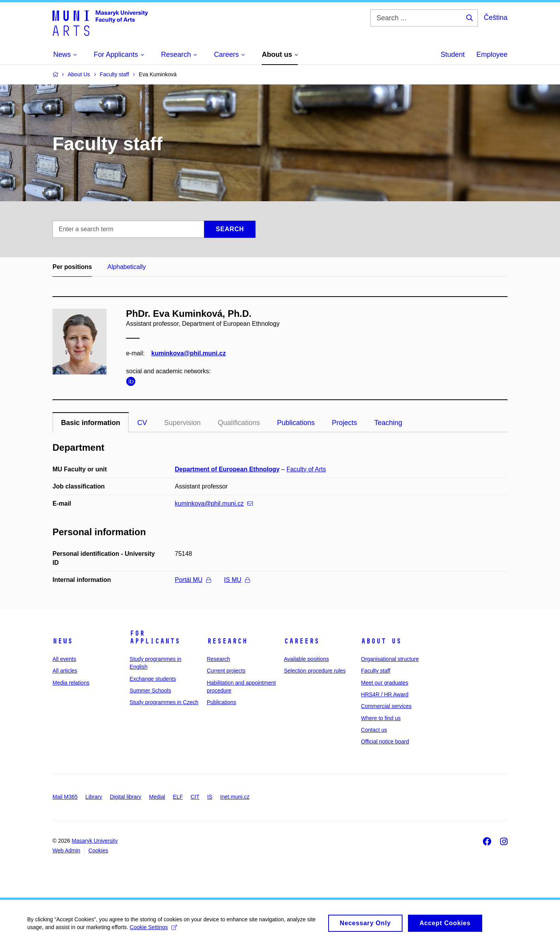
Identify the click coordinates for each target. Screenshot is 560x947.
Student (453, 54)
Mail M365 (65, 797)
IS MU (237, 580)
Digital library (125, 797)
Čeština (496, 18)
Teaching (388, 423)
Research (227, 641)
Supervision (182, 423)
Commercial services (386, 706)
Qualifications (239, 423)
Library (94, 797)
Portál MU (193, 580)
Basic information (91, 423)
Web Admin (66, 850)
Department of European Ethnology (227, 469)
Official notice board (385, 741)
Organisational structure (390, 659)
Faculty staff (375, 671)
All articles (65, 671)
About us (381, 641)
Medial (157, 797)
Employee (492, 54)
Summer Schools (150, 690)
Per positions (72, 267)
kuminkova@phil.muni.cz (189, 353)
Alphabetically (127, 267)
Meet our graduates (384, 683)
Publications (296, 423)
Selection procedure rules (315, 671)
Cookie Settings (153, 932)
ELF (178, 797)
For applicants (155, 637)
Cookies (98, 850)
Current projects (226, 671)
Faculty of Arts (306, 469)
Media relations (71, 683)
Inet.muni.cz (235, 797)
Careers (302, 641)
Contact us (374, 730)
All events (64, 659)
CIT (195, 797)
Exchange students (153, 679)
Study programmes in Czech (164, 702)
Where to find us (381, 718)
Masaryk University (94, 841)
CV (142, 423)
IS (210, 797)
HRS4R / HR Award (385, 694)
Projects (344, 423)
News (63, 641)
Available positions (306, 659)
